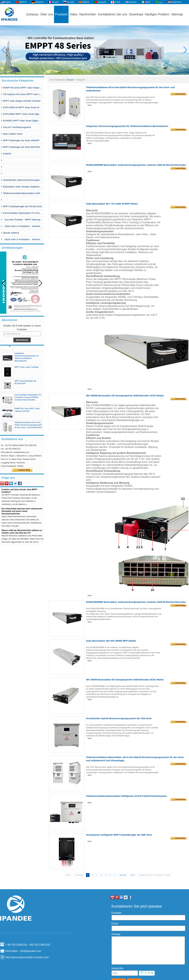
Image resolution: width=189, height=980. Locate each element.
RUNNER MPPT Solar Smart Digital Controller (23, 121)
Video (73, 14)
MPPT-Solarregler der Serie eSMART (21, 140)
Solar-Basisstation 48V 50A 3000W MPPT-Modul (111, 641)
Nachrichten (88, 14)
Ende (133, 875)
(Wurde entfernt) (11, 233)
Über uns (47, 14)
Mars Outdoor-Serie (13, 134)
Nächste (123, 875)
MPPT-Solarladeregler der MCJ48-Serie (22, 206)
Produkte (61, 14)
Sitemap (177, 14)
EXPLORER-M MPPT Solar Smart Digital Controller (23, 107)
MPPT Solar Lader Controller (27, 369)
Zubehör (7, 154)
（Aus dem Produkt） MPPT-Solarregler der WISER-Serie (23, 220)
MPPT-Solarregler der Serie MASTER (21, 147)
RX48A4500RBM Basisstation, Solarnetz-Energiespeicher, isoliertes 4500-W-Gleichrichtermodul (136, 165)
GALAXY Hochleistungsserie (17, 127)
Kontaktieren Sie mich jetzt (22, 470)
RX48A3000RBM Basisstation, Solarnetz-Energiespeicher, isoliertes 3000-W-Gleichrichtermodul (136, 602)
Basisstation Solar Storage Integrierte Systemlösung (23, 187)
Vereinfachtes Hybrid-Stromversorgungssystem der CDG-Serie (119, 718)
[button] (91, 72)
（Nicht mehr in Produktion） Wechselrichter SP (23, 226)
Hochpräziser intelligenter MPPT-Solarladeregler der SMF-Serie (119, 835)
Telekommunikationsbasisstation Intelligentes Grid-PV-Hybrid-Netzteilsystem (23, 193)
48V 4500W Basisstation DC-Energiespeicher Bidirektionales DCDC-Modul (125, 396)
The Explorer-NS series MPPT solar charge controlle (23, 94)
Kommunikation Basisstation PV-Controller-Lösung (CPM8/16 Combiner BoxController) (23, 213)
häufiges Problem (157, 14)
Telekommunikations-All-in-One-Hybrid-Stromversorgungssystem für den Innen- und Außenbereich (28, 427)
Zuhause (32, 14)
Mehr (90, 105)
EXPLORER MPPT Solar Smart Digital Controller (23, 114)
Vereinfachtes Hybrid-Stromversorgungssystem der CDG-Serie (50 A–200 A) (23, 180)
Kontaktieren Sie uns (113, 14)
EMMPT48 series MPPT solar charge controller (23, 88)
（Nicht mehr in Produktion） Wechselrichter (23, 239)
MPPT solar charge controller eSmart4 (22, 101)
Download (136, 14)
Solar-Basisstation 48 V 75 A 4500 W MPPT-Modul (112, 204)
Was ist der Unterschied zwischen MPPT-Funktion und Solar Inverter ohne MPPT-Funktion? (20, 491)
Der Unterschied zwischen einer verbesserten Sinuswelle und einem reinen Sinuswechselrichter (22, 513)
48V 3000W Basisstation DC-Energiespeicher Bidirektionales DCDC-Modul (125, 680)
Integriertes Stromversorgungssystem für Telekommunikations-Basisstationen (127, 126)
